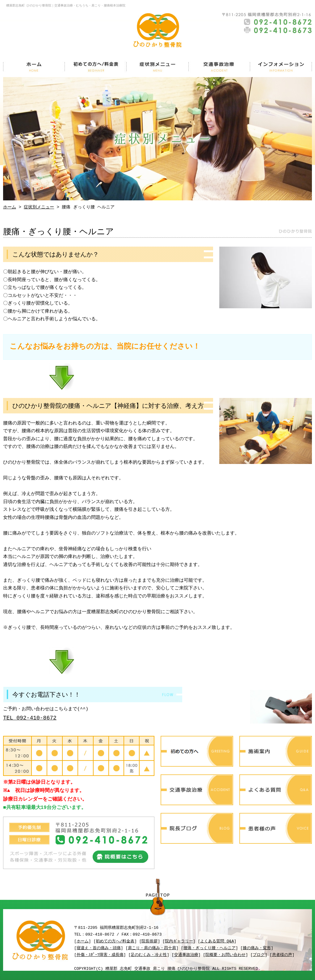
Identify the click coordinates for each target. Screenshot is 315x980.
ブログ (259, 955)
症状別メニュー (157, 66)
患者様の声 (276, 828)
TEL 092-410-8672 (30, 718)
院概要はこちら (120, 857)
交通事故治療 (219, 66)
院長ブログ (197, 828)
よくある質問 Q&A (217, 941)
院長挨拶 (149, 941)
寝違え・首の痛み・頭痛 (99, 948)
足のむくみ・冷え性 (149, 955)
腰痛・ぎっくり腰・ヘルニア (210, 948)
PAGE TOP (157, 898)
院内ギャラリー (179, 941)
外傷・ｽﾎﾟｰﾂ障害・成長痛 (100, 955)
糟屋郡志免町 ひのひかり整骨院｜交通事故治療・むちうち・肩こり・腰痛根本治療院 (66, 6)
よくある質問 (276, 790)
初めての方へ (197, 751)
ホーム (34, 66)
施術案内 (276, 751)
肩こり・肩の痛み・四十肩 (152, 948)
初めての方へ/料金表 (96, 66)
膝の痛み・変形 (257, 948)
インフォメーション (281, 66)
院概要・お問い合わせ (225, 955)
